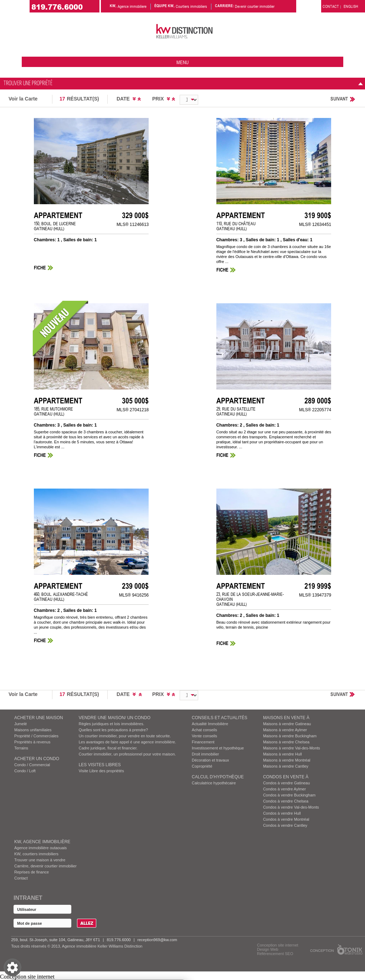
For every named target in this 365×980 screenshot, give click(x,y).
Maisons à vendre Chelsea (286, 742)
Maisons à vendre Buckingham (290, 736)
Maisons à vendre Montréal (287, 760)
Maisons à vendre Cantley (286, 766)
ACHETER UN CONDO (37, 759)
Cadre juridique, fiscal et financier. (108, 748)
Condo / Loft (25, 771)
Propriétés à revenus (32, 742)
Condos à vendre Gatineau (286, 783)
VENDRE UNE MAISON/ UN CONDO (115, 718)
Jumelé (20, 724)
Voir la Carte (23, 99)
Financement (203, 742)
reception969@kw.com (157, 940)
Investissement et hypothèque (218, 748)
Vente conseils (204, 736)
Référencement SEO (275, 954)
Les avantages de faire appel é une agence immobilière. (127, 742)
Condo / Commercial (32, 765)
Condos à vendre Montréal (286, 819)
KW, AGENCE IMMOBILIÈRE (42, 842)
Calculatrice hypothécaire (214, 783)
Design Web (268, 949)
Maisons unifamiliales (33, 730)
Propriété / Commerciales (36, 736)
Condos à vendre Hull (282, 813)
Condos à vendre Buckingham (289, 795)
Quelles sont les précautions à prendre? (113, 730)
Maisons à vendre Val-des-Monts (292, 748)
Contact (21, 878)
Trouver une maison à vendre (40, 860)
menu (182, 62)
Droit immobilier (205, 754)
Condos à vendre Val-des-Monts (291, 807)
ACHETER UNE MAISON (39, 718)
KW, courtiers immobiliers (36, 854)
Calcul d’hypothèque (218, 777)
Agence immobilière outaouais (40, 848)
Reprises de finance (32, 872)
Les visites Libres (100, 765)
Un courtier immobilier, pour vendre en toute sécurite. (125, 736)
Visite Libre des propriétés (101, 771)
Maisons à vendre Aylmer (285, 730)
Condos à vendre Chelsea (286, 801)
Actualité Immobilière (210, 724)
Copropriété (202, 766)
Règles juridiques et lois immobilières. (112, 724)
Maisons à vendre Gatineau (287, 724)
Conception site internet (278, 945)
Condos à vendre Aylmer (284, 789)
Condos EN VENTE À (286, 777)
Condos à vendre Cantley (285, 825)
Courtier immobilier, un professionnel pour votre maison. (127, 754)
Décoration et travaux (210, 760)
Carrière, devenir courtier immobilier (45, 866)
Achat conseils (204, 730)
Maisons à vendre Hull (282, 754)
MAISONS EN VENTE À (286, 718)
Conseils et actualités (220, 718)
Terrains (21, 748)
